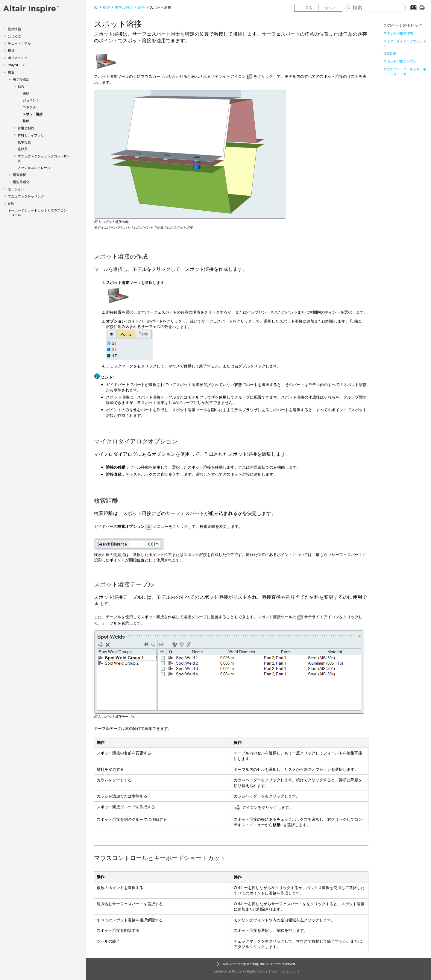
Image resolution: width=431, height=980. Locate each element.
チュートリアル (19, 43)
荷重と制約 (26, 128)
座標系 (23, 149)
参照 (11, 203)
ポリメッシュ (18, 58)
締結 (26, 93)
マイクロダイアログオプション (405, 43)
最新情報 (14, 29)
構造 (11, 72)
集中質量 (24, 142)
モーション (16, 189)
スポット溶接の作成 (398, 33)
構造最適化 (21, 182)
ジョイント (31, 100)
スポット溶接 (33, 114)
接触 (26, 121)
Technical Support (285, 971)
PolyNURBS (17, 65)
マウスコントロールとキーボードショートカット (405, 71)
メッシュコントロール (34, 167)
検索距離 (390, 53)
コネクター (31, 107)
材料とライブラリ (31, 135)
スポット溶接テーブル (400, 61)
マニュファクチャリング (26, 196)
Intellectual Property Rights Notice (241, 971)
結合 (21, 86)
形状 (11, 50)
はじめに (14, 36)
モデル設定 (21, 79)
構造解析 (19, 175)
